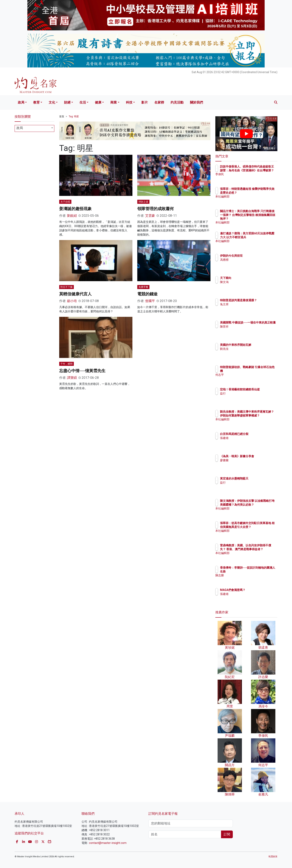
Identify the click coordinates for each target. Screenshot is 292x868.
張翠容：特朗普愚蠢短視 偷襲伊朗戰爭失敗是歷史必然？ (259, 192)
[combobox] (34, 128)
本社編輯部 (251, 200)
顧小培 (72, 301)
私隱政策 (273, 857)
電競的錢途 (147, 294)
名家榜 (159, 102)
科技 (129, 102)
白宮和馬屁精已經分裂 (258, 434)
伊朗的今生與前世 (255, 256)
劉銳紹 (72, 216)
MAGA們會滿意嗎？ (256, 590)
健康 (98, 102)
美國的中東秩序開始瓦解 (259, 345)
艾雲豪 (150, 216)
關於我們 (196, 102)
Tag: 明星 (74, 116)
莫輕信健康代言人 (75, 294)
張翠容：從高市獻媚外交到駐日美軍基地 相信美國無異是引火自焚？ (260, 527)
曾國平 (150, 301)
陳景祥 (248, 330)
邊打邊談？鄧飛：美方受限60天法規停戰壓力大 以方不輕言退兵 (259, 237)
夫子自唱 (65, 202)
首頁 (62, 116)
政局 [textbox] (20, 128)
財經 (67, 102)
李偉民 (248, 178)
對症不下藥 (67, 287)
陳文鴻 (248, 282)
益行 (247, 397)
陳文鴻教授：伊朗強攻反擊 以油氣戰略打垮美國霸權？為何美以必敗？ (260, 504)
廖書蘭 (248, 464)
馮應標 (248, 260)
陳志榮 (248, 575)
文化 (52, 102)
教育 (36, 102)
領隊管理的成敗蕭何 (156, 209)
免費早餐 (143, 287)
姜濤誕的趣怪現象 (75, 209)
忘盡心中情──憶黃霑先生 (82, 371)
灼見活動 (177, 102)
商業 (114, 102)
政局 (21, 102)
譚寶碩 (72, 378)
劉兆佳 (248, 349)
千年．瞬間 (67, 364)
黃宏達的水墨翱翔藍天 (258, 478)
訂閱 (227, 834)
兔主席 (248, 308)
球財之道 (143, 202)
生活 (83, 102)
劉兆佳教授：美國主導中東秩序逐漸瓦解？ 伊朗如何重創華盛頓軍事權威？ (260, 415)
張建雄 (248, 438)
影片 (145, 102)
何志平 (248, 375)
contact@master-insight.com (108, 843)
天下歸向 (249, 278)
